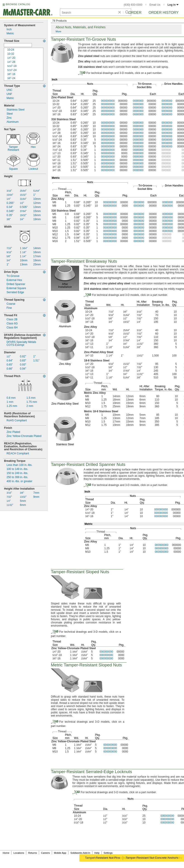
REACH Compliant (18, 454)
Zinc (9, 118)
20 (11, 58)
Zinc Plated (13, 432)
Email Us (155, 5)
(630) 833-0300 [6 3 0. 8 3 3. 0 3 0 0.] (133, 5)
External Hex (14, 280)
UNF (9, 94)
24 (12, 70)
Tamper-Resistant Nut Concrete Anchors (152, 858)
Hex (33, 147)
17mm (37, 256)
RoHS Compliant (17, 421)
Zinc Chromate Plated (24, 436)
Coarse (11, 304)
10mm (37, 199)
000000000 (108, 101)
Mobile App (60, 853)
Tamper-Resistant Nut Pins (102, 858)
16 (11, 74)
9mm (36, 497)
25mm (37, 265)
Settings (108, 853)
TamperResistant (13, 149)
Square (13, 169)
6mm (23, 505)
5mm (23, 501)
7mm (36, 493)
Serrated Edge (15, 292)
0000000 (138, 101)
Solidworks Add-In (80, 853)
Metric (10, 34)
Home (6, 853)
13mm (37, 207)
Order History (164, 13)
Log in (173, 5)
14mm (37, 248)
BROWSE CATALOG (18, 4)
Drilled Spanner (16, 284)
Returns (33, 853)
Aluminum (13, 122)
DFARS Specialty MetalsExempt (21, 344)
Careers (45, 853)
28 (11, 62)
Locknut (33, 169)
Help (97, 853)
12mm (37, 203)
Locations (19, 853)
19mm (37, 219)
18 (12, 66)
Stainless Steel (15, 110)
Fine (9, 308)
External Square (16, 288)
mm (11, 398)
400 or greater (19, 481)
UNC (9, 90)
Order (135, 13)
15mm (37, 211)
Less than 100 (19, 465)
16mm (37, 215)
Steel (10, 114)
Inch (9, 29)
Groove (13, 276)
